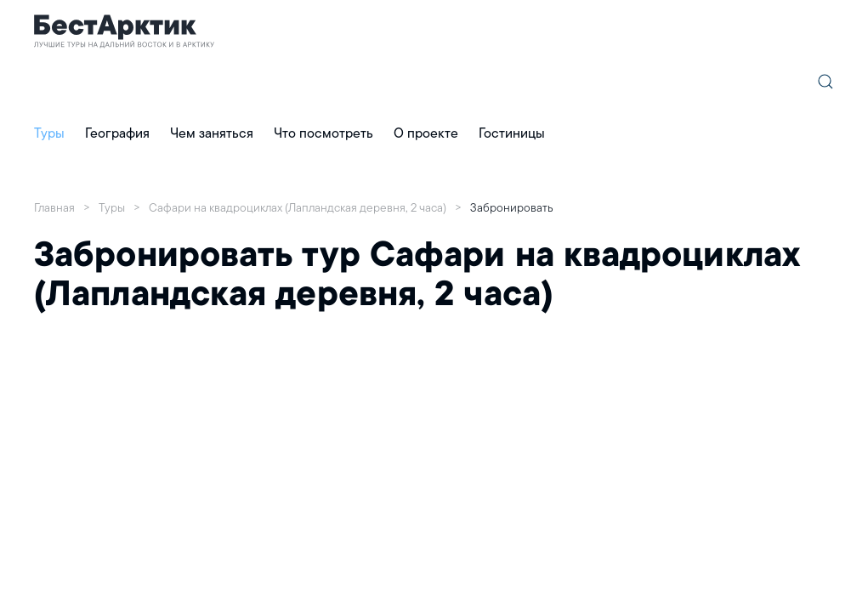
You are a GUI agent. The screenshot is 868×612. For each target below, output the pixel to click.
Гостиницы (512, 133)
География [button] (117, 133)
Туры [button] (49, 133)
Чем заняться (212, 133)
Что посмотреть (323, 133)
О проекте (426, 133)
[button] (825, 82)
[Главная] (125, 31)
